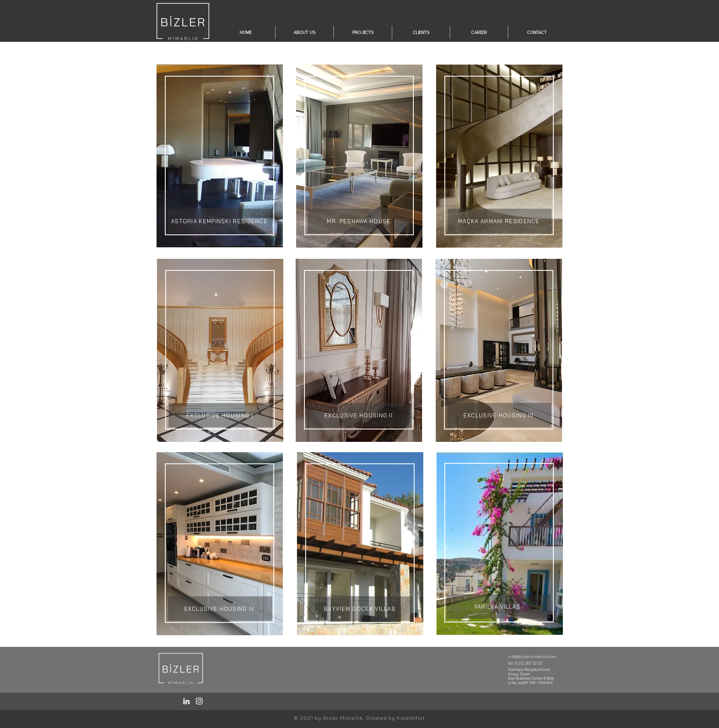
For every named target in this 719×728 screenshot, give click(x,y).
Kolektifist (411, 718)
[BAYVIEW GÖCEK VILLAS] (361, 609)
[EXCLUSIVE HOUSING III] (499, 415)
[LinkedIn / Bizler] (186, 701)
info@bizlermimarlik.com (532, 657)
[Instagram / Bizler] (199, 701)
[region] (220, 156)
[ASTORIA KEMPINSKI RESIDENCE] (220, 221)
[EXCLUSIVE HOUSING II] (359, 415)
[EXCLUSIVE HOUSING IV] (220, 609)
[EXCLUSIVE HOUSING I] (221, 415)
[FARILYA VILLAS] (498, 606)
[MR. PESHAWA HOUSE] (360, 221)
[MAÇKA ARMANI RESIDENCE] (500, 221)
